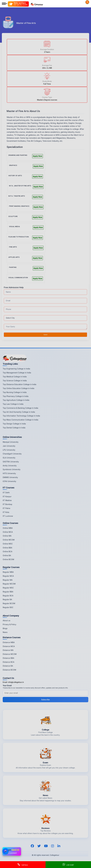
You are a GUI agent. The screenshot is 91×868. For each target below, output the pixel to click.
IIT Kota (6, 512)
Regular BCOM (9, 603)
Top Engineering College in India (16, 369)
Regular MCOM (9, 584)
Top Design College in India (14, 424)
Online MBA (8, 528)
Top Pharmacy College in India (16, 396)
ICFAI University (9, 481)
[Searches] (87, 2)
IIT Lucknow (8, 516)
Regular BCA (8, 596)
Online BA (7, 555)
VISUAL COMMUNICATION (18, 278)
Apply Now (38, 156)
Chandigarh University (12, 454)
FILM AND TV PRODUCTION (19, 237)
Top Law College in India (13, 404)
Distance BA (8, 666)
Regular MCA (8, 576)
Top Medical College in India (15, 377)
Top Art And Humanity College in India (19, 412)
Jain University (9, 446)
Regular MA (8, 580)
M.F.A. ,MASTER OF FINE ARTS (20, 186)
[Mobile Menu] (5, 4)
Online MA (7, 536)
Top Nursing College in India (15, 392)
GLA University (9, 458)
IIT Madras (7, 500)
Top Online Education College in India (18, 388)
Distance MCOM (10, 654)
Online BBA (7, 548)
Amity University (10, 466)
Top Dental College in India (14, 428)
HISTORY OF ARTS (15, 176)
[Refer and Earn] (18, 4)
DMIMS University (10, 477)
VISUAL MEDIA (14, 227)
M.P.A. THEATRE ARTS (17, 196)
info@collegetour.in (16, 682)
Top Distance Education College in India (20, 384)
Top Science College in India (15, 381)
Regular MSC (8, 588)
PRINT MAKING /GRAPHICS (19, 206)
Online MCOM (9, 540)
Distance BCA (9, 662)
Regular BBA (8, 592)
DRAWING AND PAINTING (18, 155)
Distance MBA (9, 642)
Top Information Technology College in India (21, 416)
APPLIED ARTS (14, 257)
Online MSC (8, 544)
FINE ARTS (13, 247)
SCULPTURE (13, 216)
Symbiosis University (12, 469)
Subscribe (45, 700)
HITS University (9, 473)
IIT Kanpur (7, 496)
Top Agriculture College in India (16, 400)
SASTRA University (11, 462)
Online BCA (8, 551)
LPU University (9, 450)
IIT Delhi (6, 493)
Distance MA (8, 650)
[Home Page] (37, 4)
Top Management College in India (17, 373)
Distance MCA (9, 646)
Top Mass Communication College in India (20, 420)
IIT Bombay (7, 504)
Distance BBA (8, 658)
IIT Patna (6, 508)
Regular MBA (8, 572)
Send (45, 335)
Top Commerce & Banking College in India (20, 408)
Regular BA (7, 599)
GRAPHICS (13, 165)
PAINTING (13, 267)
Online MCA (8, 532)
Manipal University (11, 442)
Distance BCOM (9, 670)
